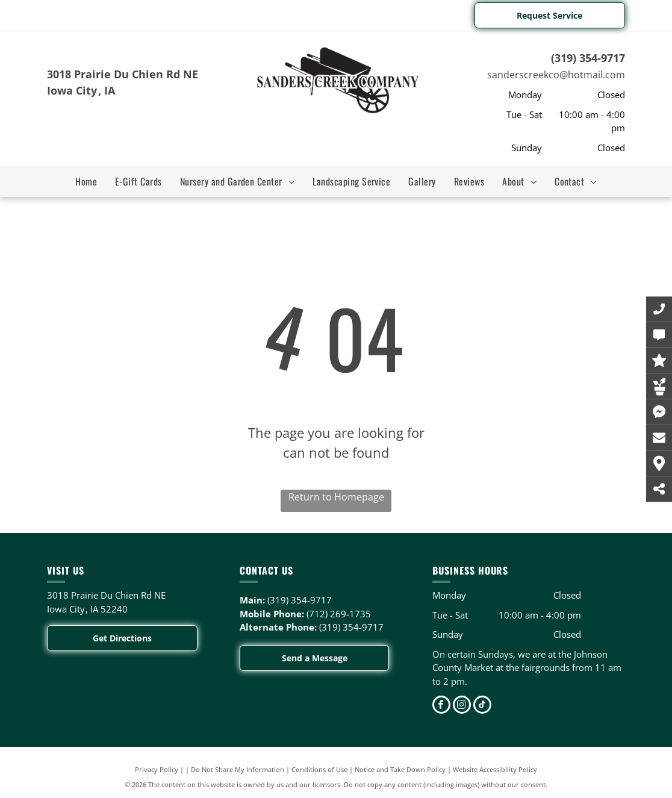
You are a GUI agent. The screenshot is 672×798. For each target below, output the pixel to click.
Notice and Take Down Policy (400, 769)
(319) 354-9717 (588, 58)
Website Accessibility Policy (495, 769)
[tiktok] (482, 706)
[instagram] (462, 706)
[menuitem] (86, 181)
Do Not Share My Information (238, 769)
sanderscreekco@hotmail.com (556, 75)
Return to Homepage (336, 497)
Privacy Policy (157, 769)
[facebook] (441, 706)
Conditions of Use (319, 769)
